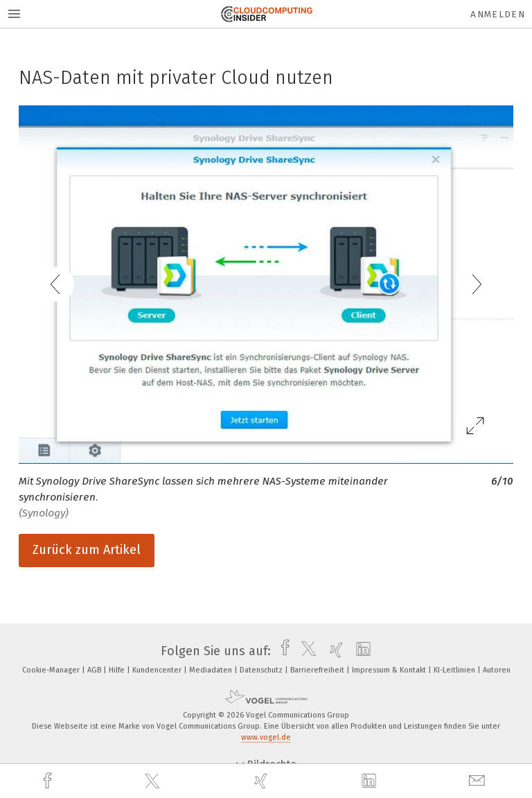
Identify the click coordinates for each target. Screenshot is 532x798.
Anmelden (498, 14)
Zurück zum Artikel (87, 550)
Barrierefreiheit (318, 670)
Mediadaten (212, 670)
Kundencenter (158, 670)
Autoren (497, 670)
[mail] (479, 781)
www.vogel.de (266, 737)
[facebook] (49, 781)
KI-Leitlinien (455, 670)
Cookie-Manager (52, 670)
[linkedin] (371, 781)
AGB (95, 670)
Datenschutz (262, 670)
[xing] (263, 781)
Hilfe (118, 670)
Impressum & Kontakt (390, 670)
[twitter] (154, 781)
